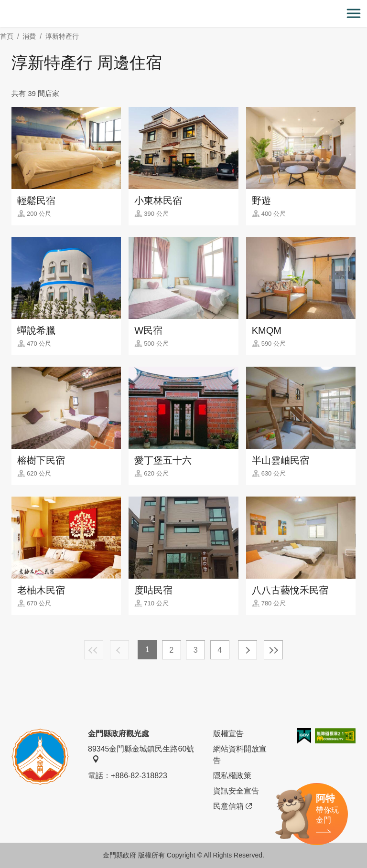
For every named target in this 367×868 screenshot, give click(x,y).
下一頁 (248, 650)
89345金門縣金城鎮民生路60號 (141, 754)
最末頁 (273, 650)
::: (3, 5)
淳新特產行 (62, 36)
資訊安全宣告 (236, 791)
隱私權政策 (232, 776)
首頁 (7, 36)
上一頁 (119, 650)
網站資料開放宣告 (240, 755)
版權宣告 (228, 734)
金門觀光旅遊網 (183, 14)
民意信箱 (232, 806)
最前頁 (94, 650)
